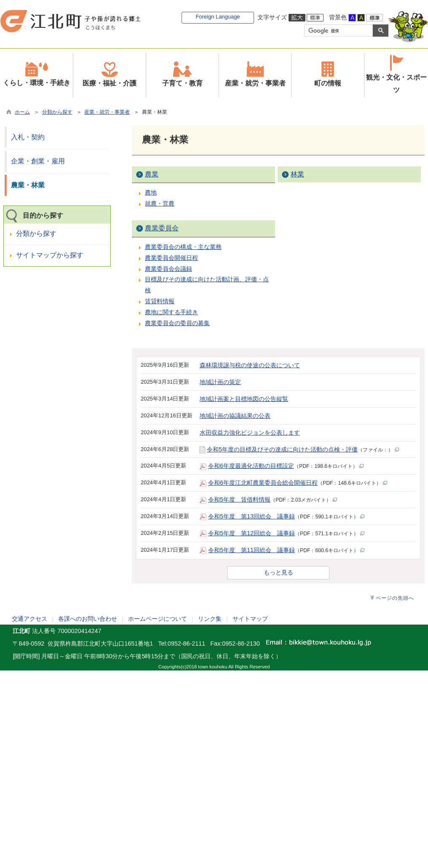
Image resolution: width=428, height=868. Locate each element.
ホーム (22, 112)
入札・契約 (28, 137)
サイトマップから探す (50, 255)
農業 (152, 174)
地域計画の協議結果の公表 (235, 416)
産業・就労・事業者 (107, 112)
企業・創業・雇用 (38, 161)
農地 (151, 192)
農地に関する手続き (171, 312)
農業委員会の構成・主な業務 (183, 247)
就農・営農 (160, 203)
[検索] (338, 31)
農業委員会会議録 (169, 269)
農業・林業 (28, 185)
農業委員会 (162, 228)
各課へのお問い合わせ (88, 619)
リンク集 (210, 619)
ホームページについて (158, 619)
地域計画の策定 (220, 382)
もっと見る (278, 572)
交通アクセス (29, 619)
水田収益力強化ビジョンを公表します (250, 433)
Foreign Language (218, 17)
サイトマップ (250, 619)
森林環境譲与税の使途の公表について (250, 365)
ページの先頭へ (395, 598)
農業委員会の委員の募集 (177, 323)
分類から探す (57, 112)
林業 (297, 174)
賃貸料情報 (160, 301)
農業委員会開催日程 (171, 258)
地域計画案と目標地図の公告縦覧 (244, 399)
